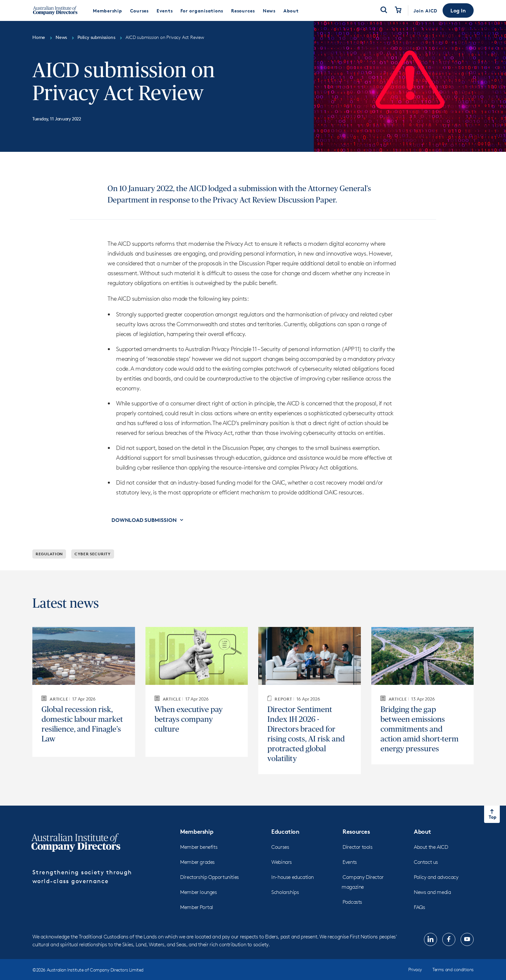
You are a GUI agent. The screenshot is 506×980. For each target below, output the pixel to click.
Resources (356, 831)
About (422, 831)
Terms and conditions (453, 969)
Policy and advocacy (436, 877)
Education (285, 831)
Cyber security (93, 554)
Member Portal (197, 907)
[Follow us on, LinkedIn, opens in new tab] (430, 939)
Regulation (49, 554)
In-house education (293, 877)
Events (350, 862)
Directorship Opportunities (210, 877)
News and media (432, 892)
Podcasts (352, 902)
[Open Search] (384, 10)
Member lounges (198, 892)
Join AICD (425, 11)
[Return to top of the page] (492, 814)
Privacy (415, 969)
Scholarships (285, 892)
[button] (458, 10)
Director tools (357, 847)
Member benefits (199, 847)
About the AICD (431, 847)
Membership (197, 831)
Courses (280, 847)
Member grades (197, 862)
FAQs (419, 907)
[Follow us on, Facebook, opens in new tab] (449, 939)
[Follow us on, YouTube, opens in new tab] (467, 939)
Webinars (282, 862)
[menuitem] (108, 10)
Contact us (426, 862)
